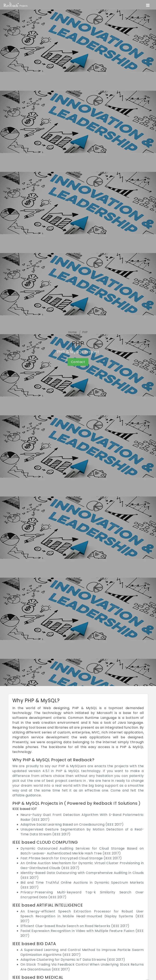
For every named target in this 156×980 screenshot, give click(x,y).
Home (73, 332)
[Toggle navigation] (148, 5)
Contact (78, 362)
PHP (85, 332)
